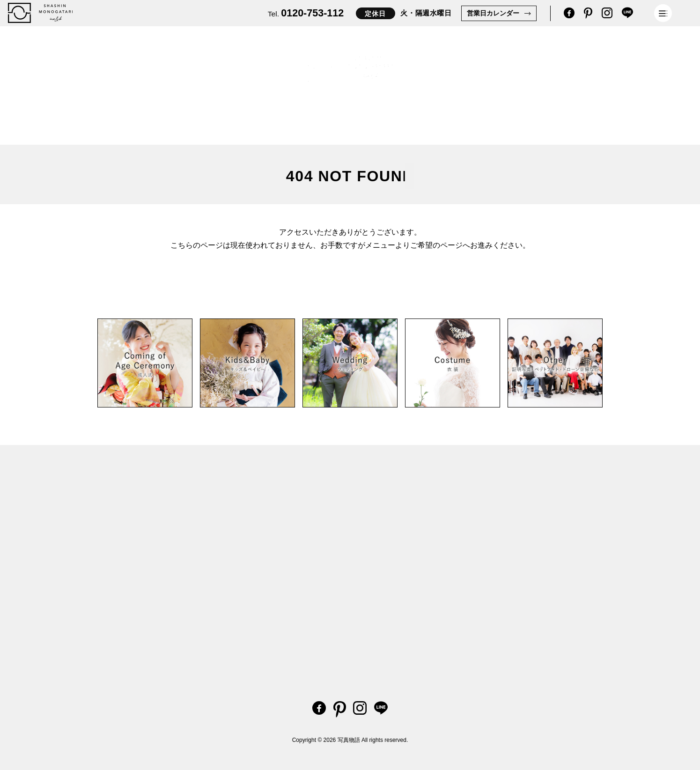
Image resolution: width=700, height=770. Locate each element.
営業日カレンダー (493, 13)
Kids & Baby (128, 118)
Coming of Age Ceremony (212, 122)
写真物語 (349, 740)
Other (285, 128)
